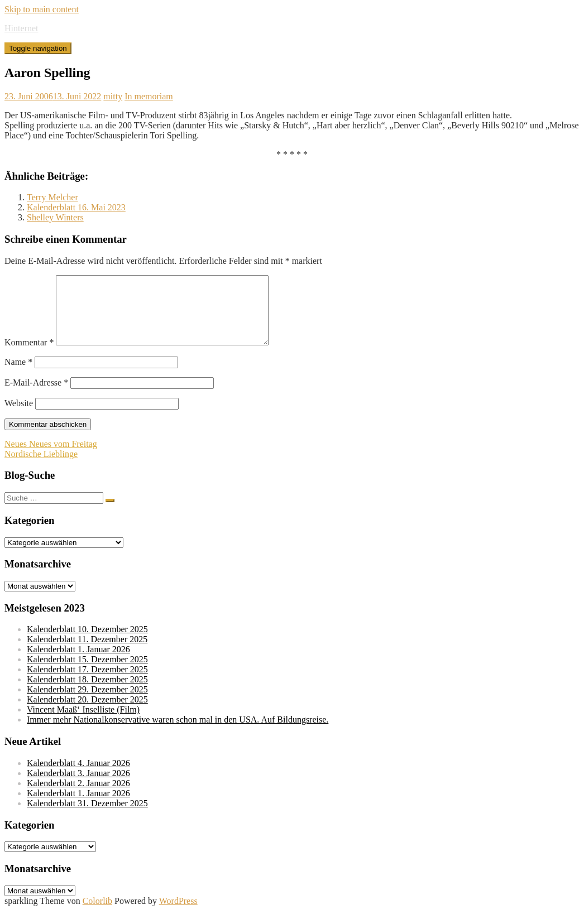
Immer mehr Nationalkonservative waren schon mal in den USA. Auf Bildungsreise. (178, 733)
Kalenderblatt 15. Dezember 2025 (87, 673)
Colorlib (97, 914)
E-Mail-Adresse (36, 396)
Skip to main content (42, 9)
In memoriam (149, 96)
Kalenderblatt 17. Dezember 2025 (87, 683)
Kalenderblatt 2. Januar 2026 (78, 797)
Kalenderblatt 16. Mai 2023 (76, 207)
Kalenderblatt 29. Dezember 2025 (87, 703)
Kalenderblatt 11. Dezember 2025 (87, 653)
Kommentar (29, 356)
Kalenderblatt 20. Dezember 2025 (87, 713)
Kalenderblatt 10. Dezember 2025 (87, 643)
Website (19, 417)
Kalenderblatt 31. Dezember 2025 (87, 817)
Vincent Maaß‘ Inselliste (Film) (83, 723)
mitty (113, 96)
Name (18, 375)
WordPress (178, 914)
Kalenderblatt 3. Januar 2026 (78, 786)
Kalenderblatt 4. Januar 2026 (78, 776)
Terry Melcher (52, 197)
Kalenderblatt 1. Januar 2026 (78, 663)
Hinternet (21, 28)
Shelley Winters (55, 217)
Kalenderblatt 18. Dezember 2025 (87, 693)
